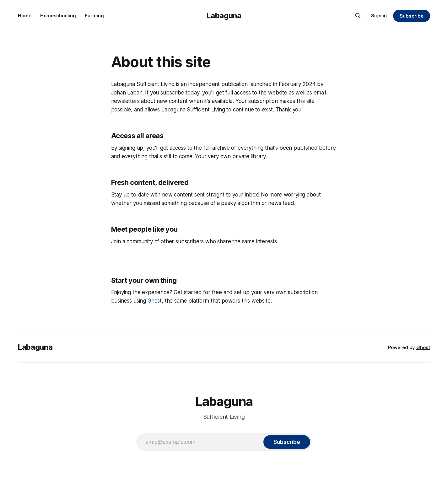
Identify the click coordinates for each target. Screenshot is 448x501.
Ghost (155, 301)
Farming (94, 16)
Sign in (379, 16)
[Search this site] (358, 16)
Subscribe (411, 16)
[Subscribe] (287, 442)
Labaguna (224, 16)
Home (25, 16)
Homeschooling (58, 16)
